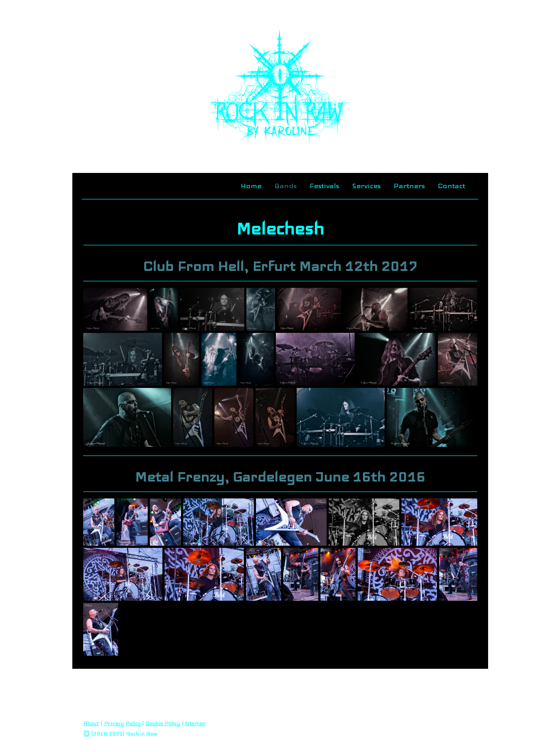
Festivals (324, 186)
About (91, 723)
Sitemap (195, 723)
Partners (409, 186)
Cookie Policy (163, 723)
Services (366, 186)
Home (251, 186)
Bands (286, 186)
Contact (452, 186)
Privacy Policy (122, 723)
